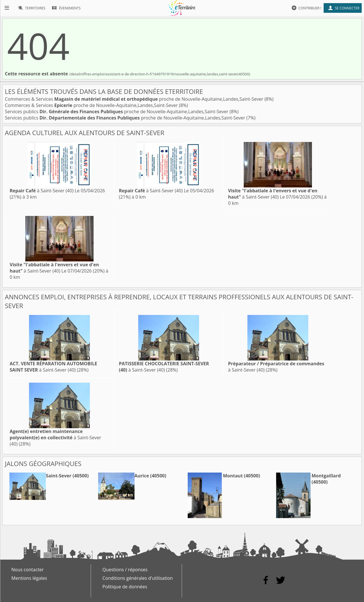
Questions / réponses (125, 570)
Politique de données (125, 587)
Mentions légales (29, 578)
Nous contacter (28, 570)
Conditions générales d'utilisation (138, 578)
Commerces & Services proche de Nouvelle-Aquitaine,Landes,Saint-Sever (135, 99)
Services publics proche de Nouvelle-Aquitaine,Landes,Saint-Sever (117, 112)
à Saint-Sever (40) (42, 191)
